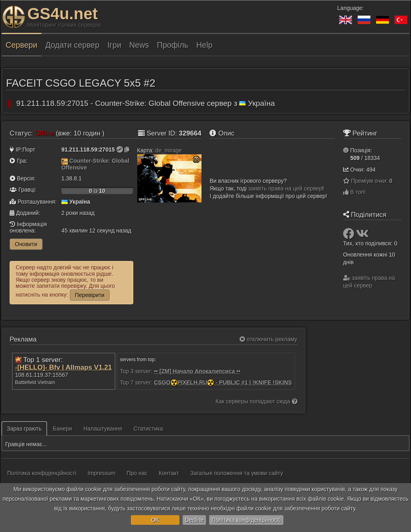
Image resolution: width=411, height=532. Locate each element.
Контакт (169, 473)
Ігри (114, 45)
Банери (63, 429)
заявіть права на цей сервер (285, 188)
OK (155, 520)
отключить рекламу (269, 339)
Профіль (173, 45)
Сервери (21, 45)
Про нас (137, 473)
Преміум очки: (372, 181)
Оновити (26, 244)
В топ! (355, 192)
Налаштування (103, 429)
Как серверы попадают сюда (256, 401)
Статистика (148, 429)
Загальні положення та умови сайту (237, 473)
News (139, 45)
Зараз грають (24, 429)
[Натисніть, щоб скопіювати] (127, 150)
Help (204, 45)
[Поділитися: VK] (362, 236)
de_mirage (169, 150)
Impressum (101, 473)
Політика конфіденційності (246, 520)
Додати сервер (72, 45)
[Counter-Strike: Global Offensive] (65, 161)
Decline (194, 520)
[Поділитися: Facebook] (350, 236)
